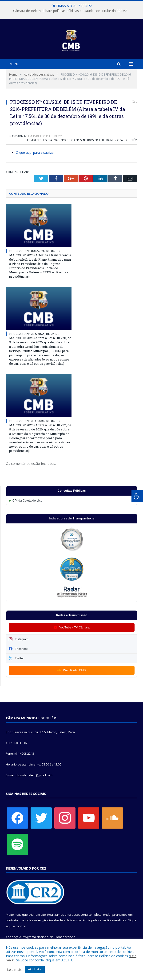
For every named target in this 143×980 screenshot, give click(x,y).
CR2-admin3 (20, 136)
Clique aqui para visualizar (35, 152)
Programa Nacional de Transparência (49, 937)
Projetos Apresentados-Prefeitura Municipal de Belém (99, 140)
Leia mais (14, 969)
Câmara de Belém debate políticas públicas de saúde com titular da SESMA (70, 11)
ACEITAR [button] (35, 969)
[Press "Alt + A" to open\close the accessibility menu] (137, 496)
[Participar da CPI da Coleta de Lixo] (72, 500)
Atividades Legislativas (43, 140)
